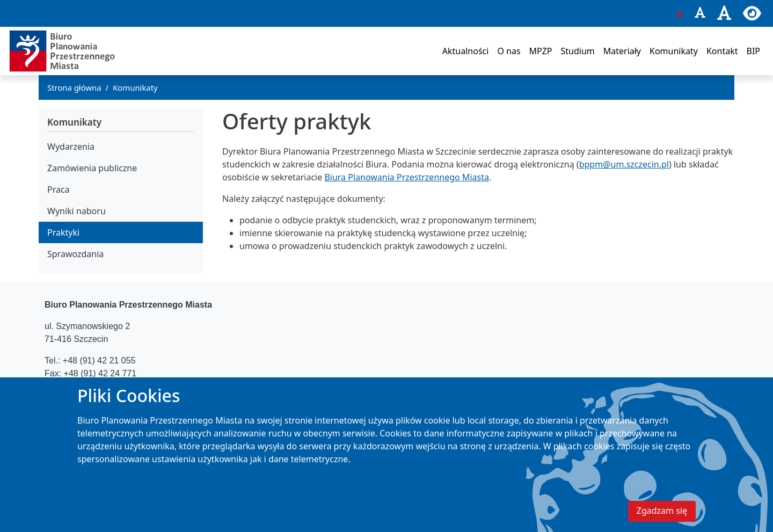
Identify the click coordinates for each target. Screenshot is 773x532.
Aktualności (466, 51)
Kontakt (722, 51)
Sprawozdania (75, 254)
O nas (509, 51)
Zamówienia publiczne (92, 168)
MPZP (541, 51)
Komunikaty (674, 51)
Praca (59, 190)
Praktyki (63, 232)
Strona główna (74, 88)
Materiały (622, 51)
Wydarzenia (71, 147)
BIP (753, 51)
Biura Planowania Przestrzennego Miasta (407, 177)
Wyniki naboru (76, 211)
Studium (577, 51)
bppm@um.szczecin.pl (624, 164)
